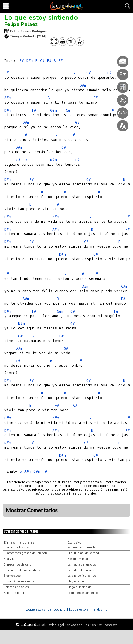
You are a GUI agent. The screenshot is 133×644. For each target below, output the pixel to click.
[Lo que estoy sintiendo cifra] (88, 609)
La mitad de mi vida (81, 570)
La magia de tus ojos (82, 565)
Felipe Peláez (21, 24)
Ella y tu (9, 559)
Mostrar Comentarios (32, 510)
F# (22, 61)
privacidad (75, 625)
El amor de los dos (16, 547)
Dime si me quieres (19, 543)
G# (73, 324)
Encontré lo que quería (19, 581)
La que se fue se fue (82, 576)
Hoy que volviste (78, 559)
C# (42, 61)
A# (75, 405)
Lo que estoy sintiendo (41, 17)
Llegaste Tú (76, 581)
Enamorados (12, 576)
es (87, 625)
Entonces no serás (16, 587)
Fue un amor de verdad (83, 553)
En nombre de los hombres (22, 570)
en (94, 625)
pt (100, 625)
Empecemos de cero (17, 565)
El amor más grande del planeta (26, 553)
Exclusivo (75, 543)
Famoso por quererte (81, 547)
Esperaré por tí (14, 593)
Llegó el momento (79, 587)
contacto (111, 625)
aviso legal (56, 625)
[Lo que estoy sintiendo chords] (46, 609)
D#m (30, 61)
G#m (53, 110)
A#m (8, 98)
